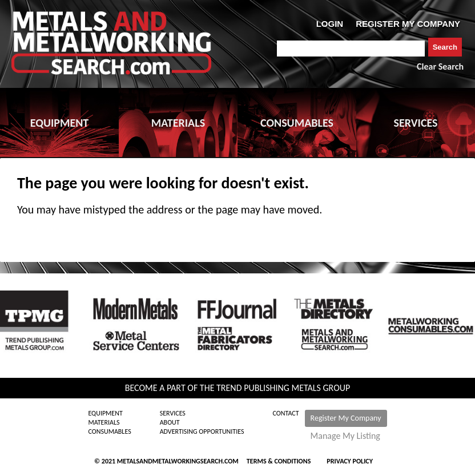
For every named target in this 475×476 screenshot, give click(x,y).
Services (173, 413)
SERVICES (416, 123)
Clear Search (440, 66)
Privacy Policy (350, 461)
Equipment (105, 413)
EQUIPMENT (59, 123)
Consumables (109, 431)
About (170, 422)
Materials (104, 422)
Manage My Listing (345, 436)
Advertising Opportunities (202, 431)
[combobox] (351, 49)
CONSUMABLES (297, 123)
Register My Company (346, 418)
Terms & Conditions (279, 461)
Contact (286, 413)
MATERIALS (178, 123)
